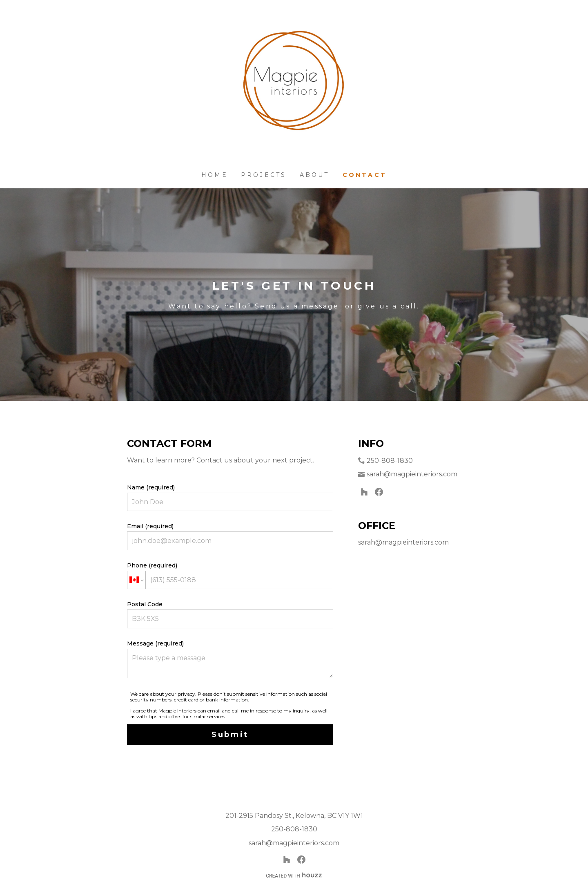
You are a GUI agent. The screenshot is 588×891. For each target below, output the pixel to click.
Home (215, 175)
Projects (264, 175)
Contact (365, 175)
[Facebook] (379, 492)
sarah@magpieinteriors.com (412, 474)
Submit (230, 735)
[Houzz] (364, 492)
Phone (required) (230, 575)
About (315, 175)
